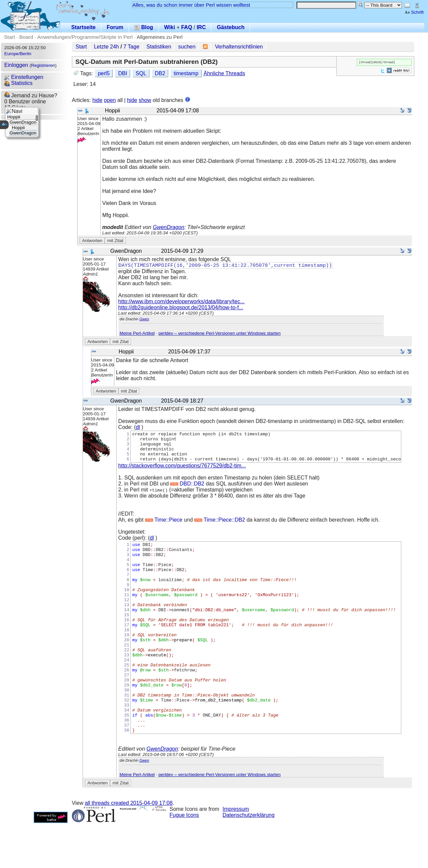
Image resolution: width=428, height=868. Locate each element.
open (110, 100)
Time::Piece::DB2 (220, 526)
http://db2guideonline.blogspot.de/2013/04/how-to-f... (181, 308)
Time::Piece (164, 526)
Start (10, 37)
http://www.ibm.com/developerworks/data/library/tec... (182, 302)
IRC (201, 27)
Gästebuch (231, 27)
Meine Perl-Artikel (137, 334)
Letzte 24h (106, 47)
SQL (141, 73)
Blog (144, 27)
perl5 (104, 73)
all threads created (129, 848)
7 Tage (131, 47)
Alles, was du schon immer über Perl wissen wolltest (191, 5)
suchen (187, 47)
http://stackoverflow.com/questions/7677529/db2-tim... (182, 472)
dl (138, 428)
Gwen (144, 320)
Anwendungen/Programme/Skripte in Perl (85, 37)
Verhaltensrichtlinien (239, 47)
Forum (115, 27)
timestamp (186, 73)
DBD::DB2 (187, 490)
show (145, 100)
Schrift (414, 12)
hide (97, 100)
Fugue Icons (184, 860)
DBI (123, 73)
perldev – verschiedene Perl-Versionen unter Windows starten (220, 334)
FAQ (187, 27)
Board (26, 37)
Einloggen (16, 65)
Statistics (18, 83)
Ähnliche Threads (224, 73)
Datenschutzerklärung (249, 860)
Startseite (83, 27)
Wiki (170, 27)
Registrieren (43, 65)
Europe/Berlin (18, 54)
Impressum (236, 854)
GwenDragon (169, 227)
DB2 (160, 73)
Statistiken (159, 47)
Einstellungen (24, 77)
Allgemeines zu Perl (160, 37)
